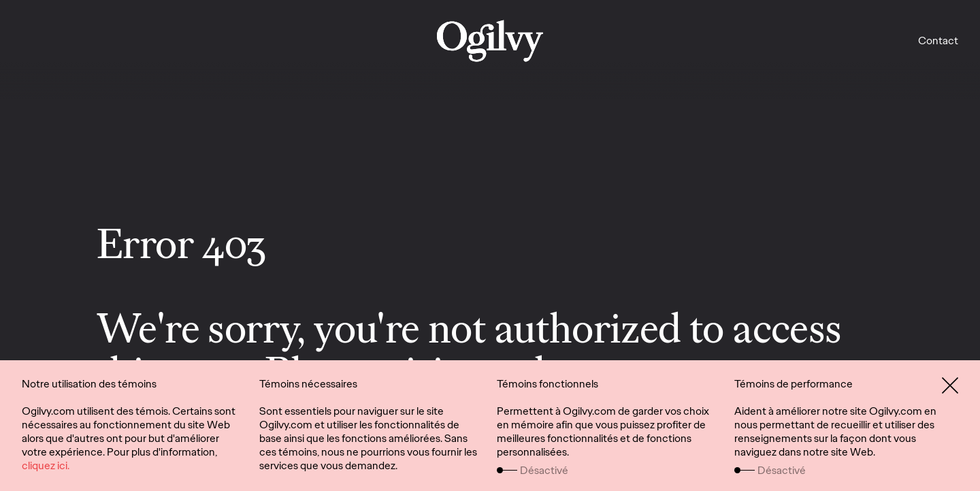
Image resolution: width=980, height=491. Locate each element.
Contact (938, 41)
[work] (490, 41)
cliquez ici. (46, 465)
